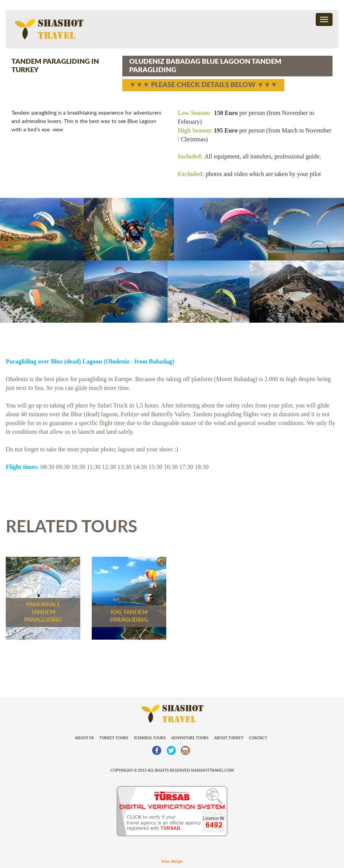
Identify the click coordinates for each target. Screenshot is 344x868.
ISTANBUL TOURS (150, 738)
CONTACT (258, 738)
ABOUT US (84, 738)
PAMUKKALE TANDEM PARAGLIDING (43, 612)
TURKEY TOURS (114, 738)
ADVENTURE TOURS (190, 738)
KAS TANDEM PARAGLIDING (129, 616)
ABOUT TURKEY (229, 738)
